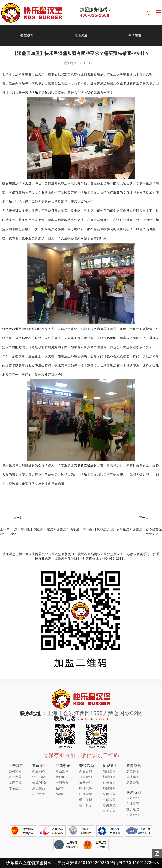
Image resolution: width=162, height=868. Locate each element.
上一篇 (18, 518)
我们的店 (62, 777)
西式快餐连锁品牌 (84, 465)
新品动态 (39, 771)
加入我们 (133, 815)
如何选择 (109, 771)
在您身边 (109, 783)
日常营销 (86, 777)
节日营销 (86, 783)
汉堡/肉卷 (39, 777)
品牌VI (61, 788)
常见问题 (109, 811)
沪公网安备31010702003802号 (87, 863)
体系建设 (15, 788)
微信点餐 (86, 788)
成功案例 (133, 777)
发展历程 (15, 783)
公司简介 (15, 771)
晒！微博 (86, 800)
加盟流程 (109, 777)
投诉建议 (133, 809)
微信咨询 (27, 35)
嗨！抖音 (86, 805)
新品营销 (86, 771)
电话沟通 (81, 35)
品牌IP (61, 794)
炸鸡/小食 (39, 783)
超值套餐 (39, 794)
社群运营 (86, 794)
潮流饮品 (39, 788)
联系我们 (133, 798)
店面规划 (62, 771)
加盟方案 (109, 788)
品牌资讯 (133, 783)
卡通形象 (62, 783)
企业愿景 (15, 777)
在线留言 (133, 804)
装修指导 (109, 794)
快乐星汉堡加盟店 (45, 93)
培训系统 (109, 805)
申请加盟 (135, 35)
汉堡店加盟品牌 (14, 329)
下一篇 (144, 518)
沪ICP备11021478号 (136, 863)
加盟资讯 (133, 771)
